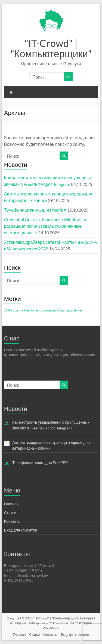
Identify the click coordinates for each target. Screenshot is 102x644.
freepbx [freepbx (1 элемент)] (29, 310)
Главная (11, 504)
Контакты (12, 521)
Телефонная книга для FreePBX (35, 210)
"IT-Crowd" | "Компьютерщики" (51, 48)
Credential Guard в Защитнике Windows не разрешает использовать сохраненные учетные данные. (46, 226)
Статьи (10, 513)
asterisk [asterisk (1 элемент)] (18, 310)
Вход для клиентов (21, 530)
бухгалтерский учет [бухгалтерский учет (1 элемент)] (69, 310)
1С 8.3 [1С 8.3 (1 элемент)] (8, 310)
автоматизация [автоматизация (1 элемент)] (46, 310)
